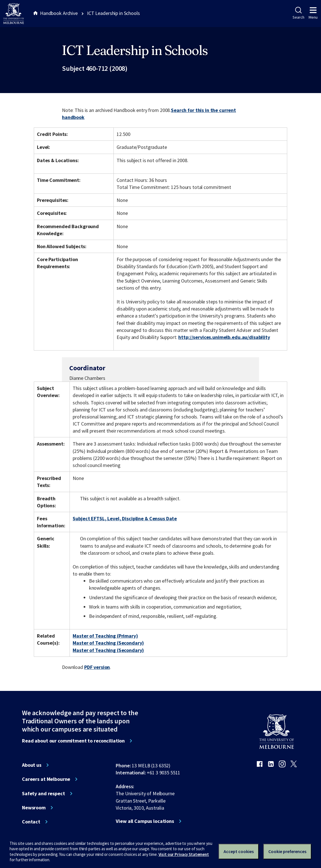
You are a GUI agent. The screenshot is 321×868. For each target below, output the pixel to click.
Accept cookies (239, 851)
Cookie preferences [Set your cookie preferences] (287, 851)
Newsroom (34, 808)
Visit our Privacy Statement (184, 854)
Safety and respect (44, 794)
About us (32, 765)
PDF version (97, 667)
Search (298, 13)
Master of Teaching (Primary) (105, 636)
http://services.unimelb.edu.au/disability (224, 337)
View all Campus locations (145, 821)
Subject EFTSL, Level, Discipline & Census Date (125, 518)
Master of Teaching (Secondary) (108, 643)
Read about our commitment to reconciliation (73, 741)
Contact (31, 822)
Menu (313, 13)
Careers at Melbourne (46, 779)
